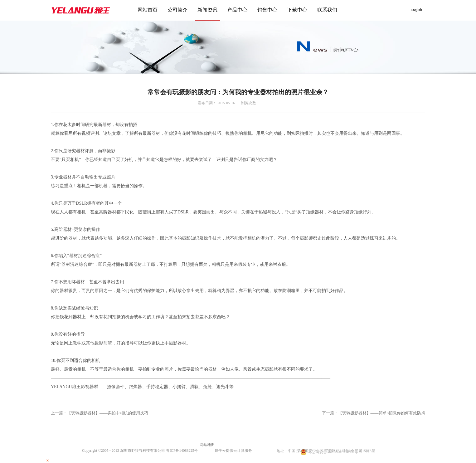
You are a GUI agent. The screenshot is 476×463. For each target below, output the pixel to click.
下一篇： (374, 413)
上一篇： (100, 413)
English (416, 10)
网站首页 (148, 10)
